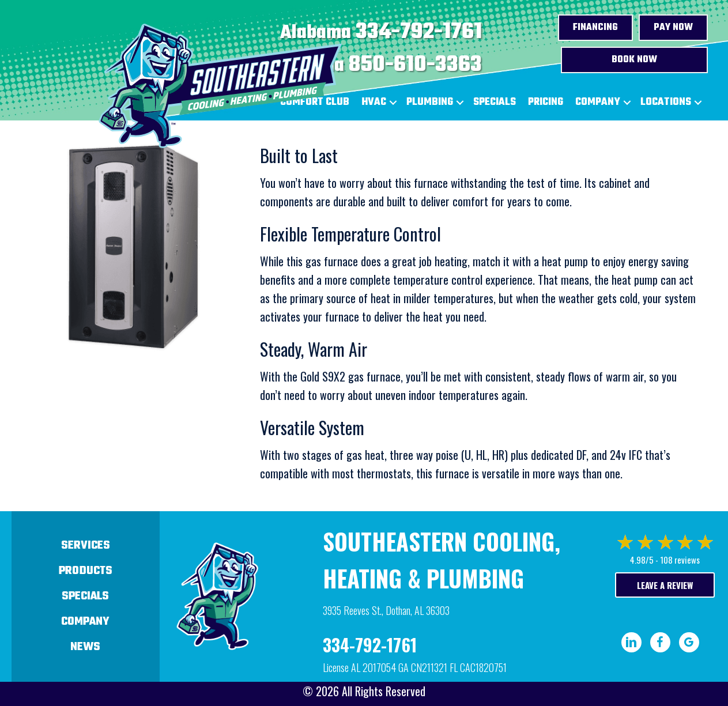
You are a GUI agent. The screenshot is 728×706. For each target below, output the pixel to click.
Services (86, 545)
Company (598, 102)
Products (86, 571)
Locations (666, 102)
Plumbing (430, 102)
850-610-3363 (415, 65)
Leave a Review (665, 585)
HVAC (374, 102)
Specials (495, 102)
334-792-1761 (419, 32)
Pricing (546, 102)
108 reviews (680, 560)
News (85, 647)
